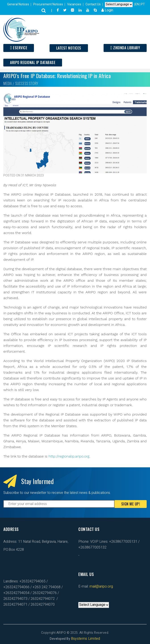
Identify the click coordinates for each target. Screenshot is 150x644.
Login (107, 10)
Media (8, 83)
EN (137, 4)
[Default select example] (119, 5)
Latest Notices (69, 48)
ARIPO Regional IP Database (33, 62)
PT (143, 4)
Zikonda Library (125, 48)
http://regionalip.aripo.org (69, 456)
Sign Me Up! (131, 504)
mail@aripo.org (101, 586)
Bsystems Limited (86, 639)
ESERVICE (19, 48)
